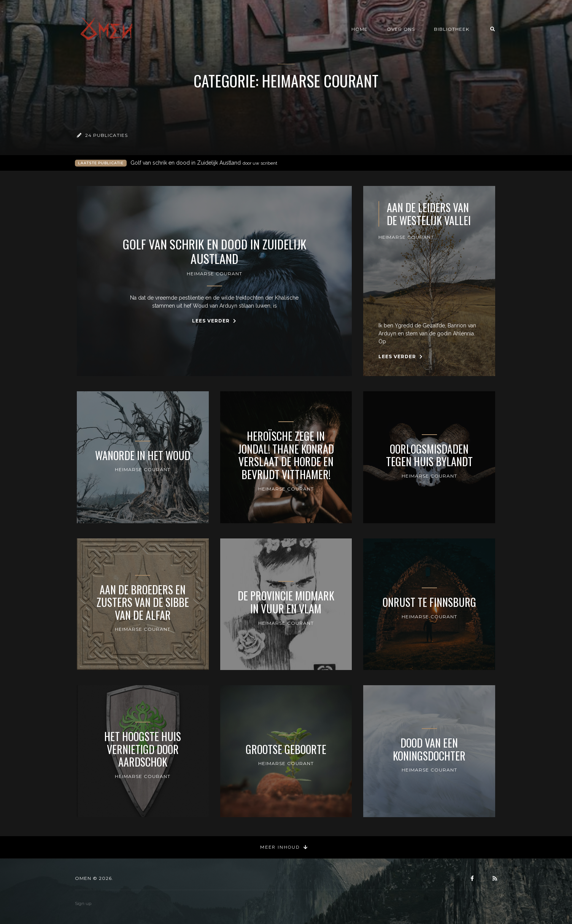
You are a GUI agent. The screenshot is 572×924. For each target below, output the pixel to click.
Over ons (401, 29)
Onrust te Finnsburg (429, 602)
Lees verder (214, 321)
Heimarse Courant (214, 274)
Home (360, 29)
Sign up (83, 903)
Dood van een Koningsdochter (429, 749)
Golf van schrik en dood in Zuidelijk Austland (204, 163)
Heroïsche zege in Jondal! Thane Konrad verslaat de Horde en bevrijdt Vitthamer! (286, 455)
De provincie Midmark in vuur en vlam (286, 602)
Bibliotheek (452, 29)
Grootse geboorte (286, 749)
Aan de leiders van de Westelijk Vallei (429, 214)
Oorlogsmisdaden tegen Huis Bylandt (429, 455)
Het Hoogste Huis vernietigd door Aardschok (143, 749)
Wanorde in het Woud (143, 456)
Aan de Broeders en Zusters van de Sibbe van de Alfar (143, 603)
